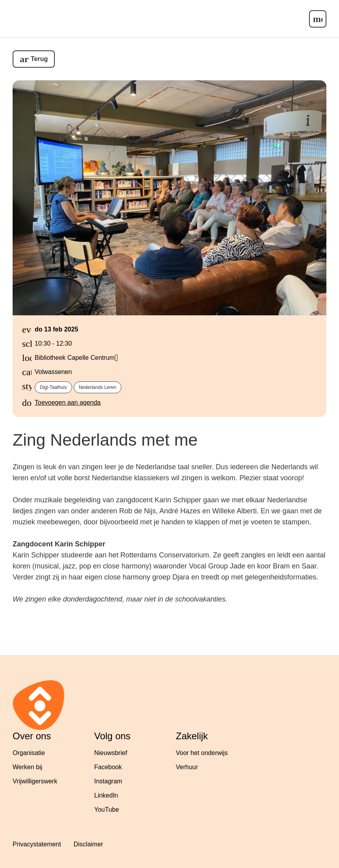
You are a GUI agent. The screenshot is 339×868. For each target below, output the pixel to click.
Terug (39, 59)
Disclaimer (88, 844)
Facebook (108, 767)
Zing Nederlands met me (105, 440)
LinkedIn (106, 795)
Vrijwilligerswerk (35, 781)
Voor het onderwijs (202, 753)
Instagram (108, 781)
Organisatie (29, 753)
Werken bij (27, 767)
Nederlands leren (98, 387)
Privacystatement (37, 844)
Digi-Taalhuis (53, 387)
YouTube (107, 810)
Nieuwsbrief (111, 753)
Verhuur (187, 767)
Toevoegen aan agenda (68, 403)
